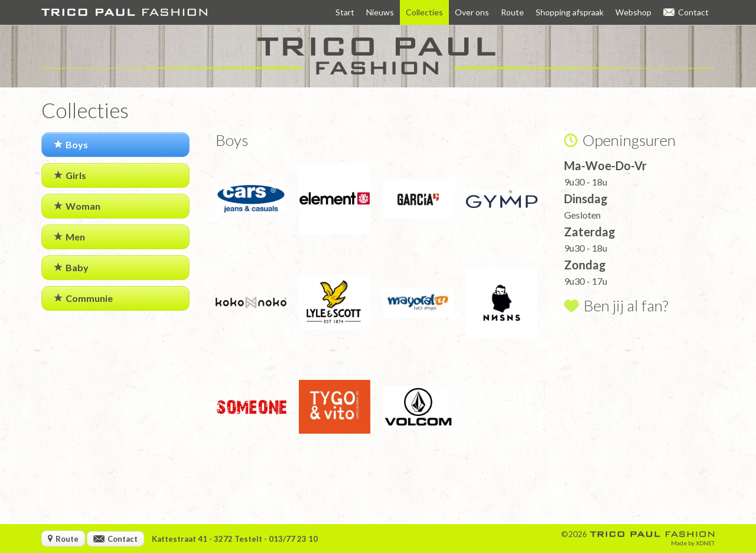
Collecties (424, 12)
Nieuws (380, 12)
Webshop (633, 12)
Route (512, 12)
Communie (83, 298)
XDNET (705, 543)
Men (69, 237)
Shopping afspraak (570, 12)
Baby (71, 267)
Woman (77, 206)
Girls (70, 175)
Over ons (472, 12)
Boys (71, 144)
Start (345, 12)
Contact (686, 12)
